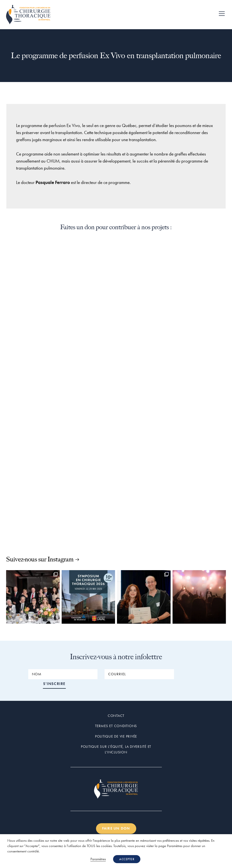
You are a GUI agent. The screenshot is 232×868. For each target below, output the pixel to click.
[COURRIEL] (139, 674)
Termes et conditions (116, 716)
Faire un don (116, 819)
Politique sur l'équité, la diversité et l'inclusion (116, 740)
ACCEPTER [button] (127, 859)
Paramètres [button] (98, 859)
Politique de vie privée (116, 727)
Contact (116, 706)
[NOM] (63, 674)
